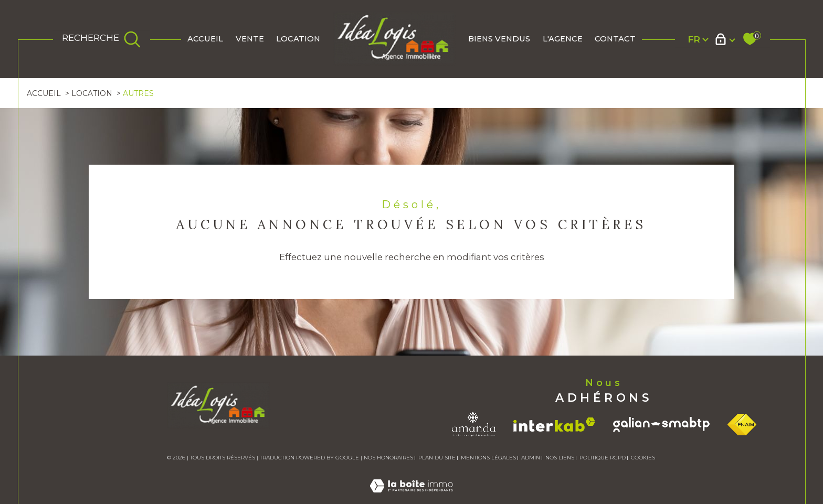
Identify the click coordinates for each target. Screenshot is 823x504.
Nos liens (560, 458)
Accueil (205, 39)
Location (298, 39)
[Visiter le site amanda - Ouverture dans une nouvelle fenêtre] (474, 424)
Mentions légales (488, 458)
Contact (615, 39)
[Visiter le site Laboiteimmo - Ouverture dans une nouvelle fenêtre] (411, 498)
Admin (531, 458)
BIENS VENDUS (499, 39)
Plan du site (437, 458)
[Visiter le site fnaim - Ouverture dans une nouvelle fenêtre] (742, 425)
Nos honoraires (388, 458)
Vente (250, 39)
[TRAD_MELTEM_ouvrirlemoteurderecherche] (102, 39)
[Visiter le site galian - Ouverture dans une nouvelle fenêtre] (661, 424)
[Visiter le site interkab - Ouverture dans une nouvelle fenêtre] (554, 425)
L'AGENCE (563, 39)
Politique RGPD (603, 458)
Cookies (643, 458)
